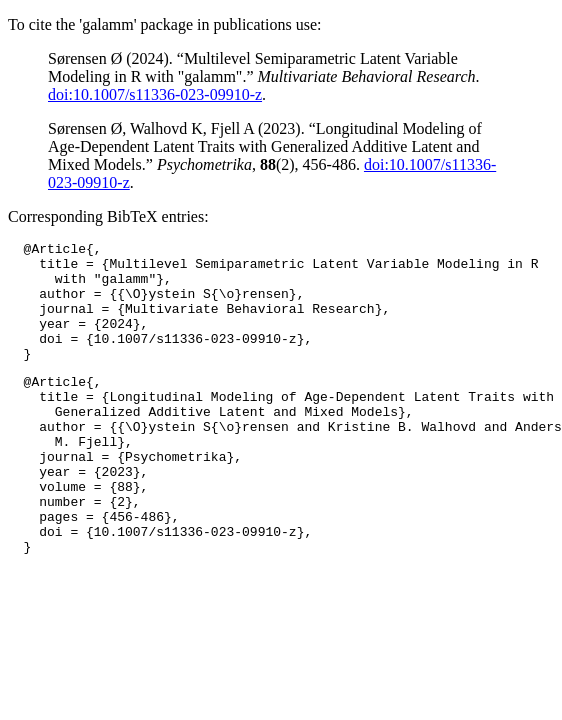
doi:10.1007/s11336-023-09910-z (155, 94)
